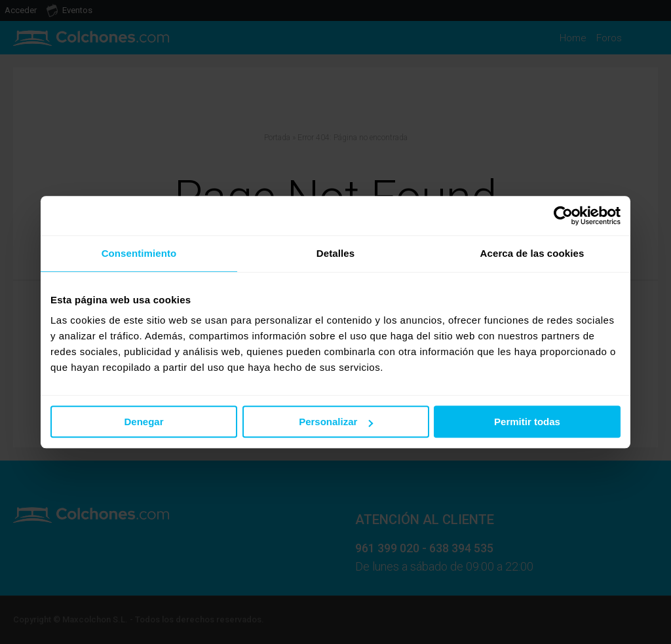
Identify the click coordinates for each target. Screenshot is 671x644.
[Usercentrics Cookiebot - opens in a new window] (563, 216)
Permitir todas (527, 422)
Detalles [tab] (335, 253)
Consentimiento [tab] (139, 253)
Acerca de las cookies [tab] (532, 253)
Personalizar (336, 422)
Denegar (144, 422)
